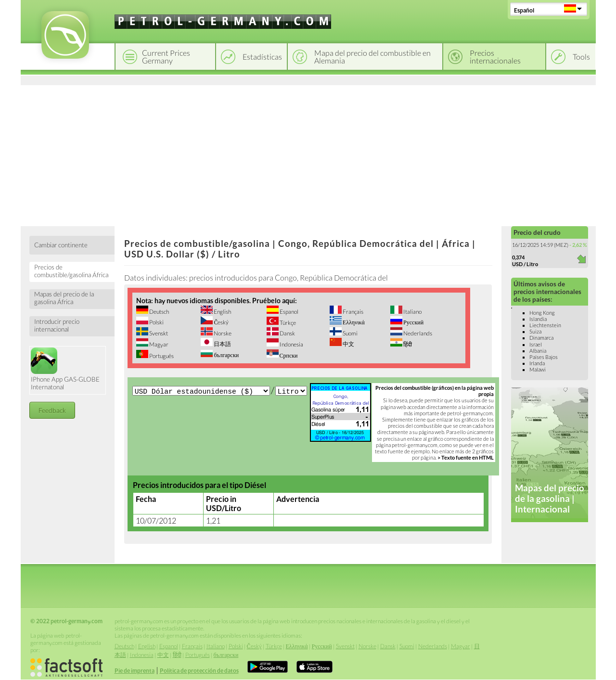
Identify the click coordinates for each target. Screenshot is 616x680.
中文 (348, 344)
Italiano (412, 312)
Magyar (158, 344)
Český (221, 322)
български (226, 355)
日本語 (222, 344)
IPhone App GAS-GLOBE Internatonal (65, 369)
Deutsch (159, 312)
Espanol (289, 312)
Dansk (287, 333)
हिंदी (407, 344)
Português (161, 356)
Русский (413, 322)
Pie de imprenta (135, 671)
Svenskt (158, 333)
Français (353, 312)
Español (524, 10)
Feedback (52, 410)
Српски (288, 355)
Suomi (350, 333)
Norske (222, 333)
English (222, 312)
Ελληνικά (353, 322)
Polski (156, 322)
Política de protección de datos (199, 671)
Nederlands (417, 333)
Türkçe (287, 323)
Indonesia (291, 344)
